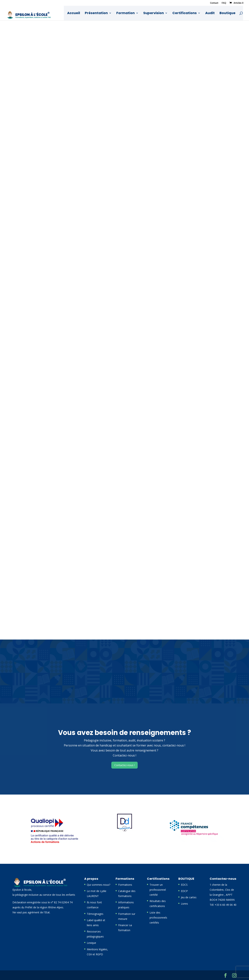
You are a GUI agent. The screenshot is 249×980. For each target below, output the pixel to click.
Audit (210, 13)
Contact (214, 3)
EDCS (184, 885)
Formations (125, 885)
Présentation (96, 13)
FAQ (224, 3)
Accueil (74, 13)
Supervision (154, 13)
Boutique (228, 13)
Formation (126, 13)
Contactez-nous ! (124, 765)
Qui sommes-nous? (99, 885)
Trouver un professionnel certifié (158, 890)
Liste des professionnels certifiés (158, 918)
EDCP (184, 891)
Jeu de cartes (189, 897)
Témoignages (95, 914)
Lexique (91, 943)
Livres (184, 904)
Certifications (185, 13)
